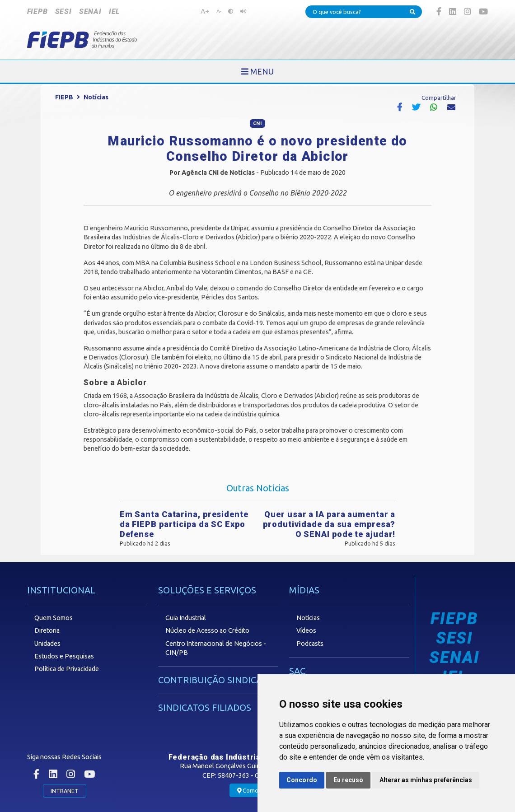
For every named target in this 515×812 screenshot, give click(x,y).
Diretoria (47, 630)
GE (307, 272)
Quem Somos (54, 618)
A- (219, 11)
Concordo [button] (302, 780)
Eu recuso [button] (348, 780)
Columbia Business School (197, 263)
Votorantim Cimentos (232, 272)
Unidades (47, 644)
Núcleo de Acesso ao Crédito (207, 630)
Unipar (240, 228)
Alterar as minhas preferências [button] (426, 780)
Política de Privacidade (67, 669)
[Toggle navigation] (257, 71)
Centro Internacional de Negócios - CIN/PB (216, 648)
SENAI (90, 12)
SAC (297, 671)
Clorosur (230, 313)
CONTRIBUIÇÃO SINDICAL (213, 680)
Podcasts (310, 644)
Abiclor (248, 237)
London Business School (286, 263)
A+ (205, 11)
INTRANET (65, 791)
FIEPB (37, 12)
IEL (114, 12)
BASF (281, 272)
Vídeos (306, 630)
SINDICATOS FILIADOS (205, 707)
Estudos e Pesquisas (64, 656)
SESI (63, 12)
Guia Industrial (186, 618)
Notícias (96, 97)
